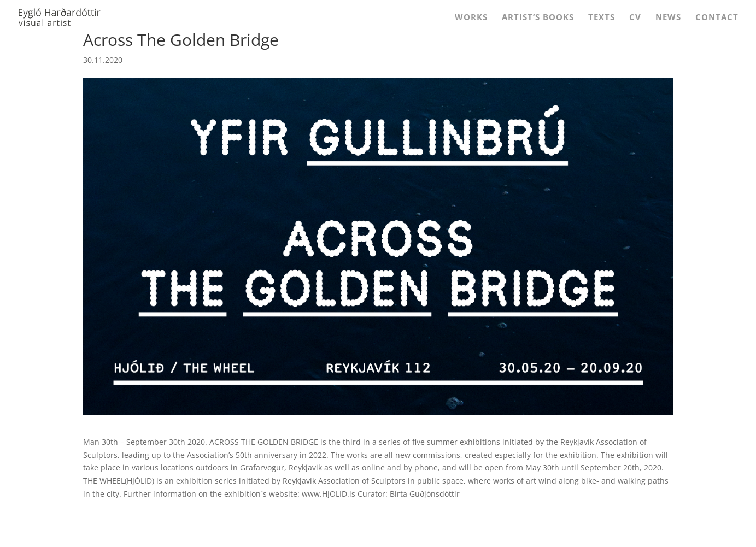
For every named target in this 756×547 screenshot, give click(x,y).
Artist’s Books (538, 18)
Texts (602, 18)
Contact (717, 18)
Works (471, 18)
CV (635, 18)
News (668, 18)
